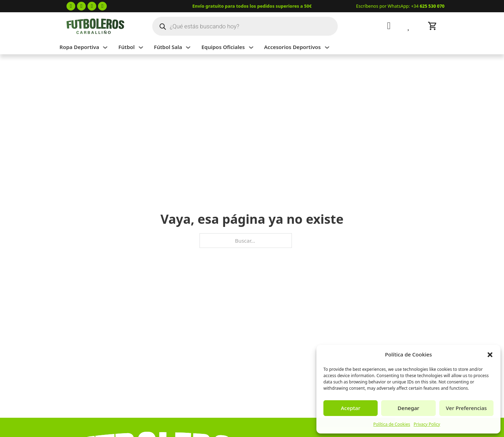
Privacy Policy (427, 424)
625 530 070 (432, 6)
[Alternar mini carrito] (433, 26)
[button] (490, 355)
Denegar (408, 408)
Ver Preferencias (466, 408)
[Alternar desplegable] (105, 47)
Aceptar (351, 408)
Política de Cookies (392, 424)
